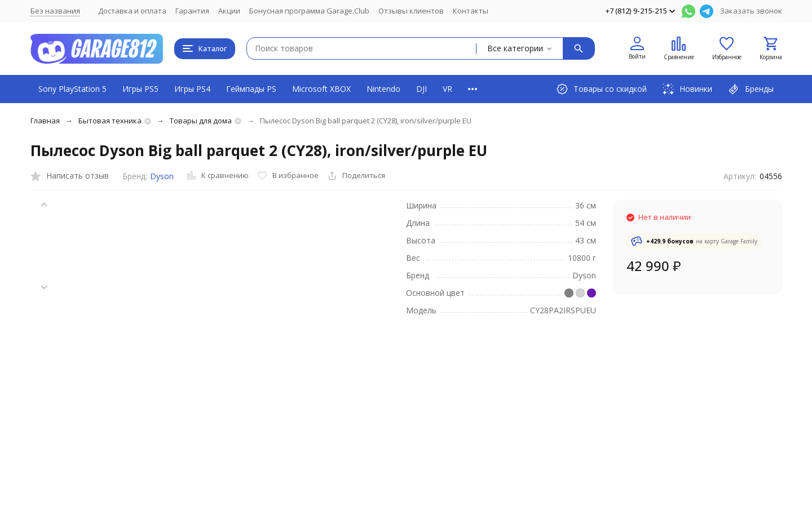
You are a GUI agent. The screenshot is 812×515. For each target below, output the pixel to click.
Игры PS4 (192, 89)
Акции (229, 11)
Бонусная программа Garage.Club (309, 11)
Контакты (471, 11)
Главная (45, 121)
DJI (422, 89)
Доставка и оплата (132, 11)
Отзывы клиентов (411, 11)
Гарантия (192, 11)
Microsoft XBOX (321, 89)
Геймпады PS (251, 89)
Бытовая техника (110, 121)
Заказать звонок (751, 11)
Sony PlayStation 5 (72, 89)
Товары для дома (201, 121)
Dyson (162, 176)
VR (447, 89)
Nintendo (383, 89)
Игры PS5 (140, 89)
